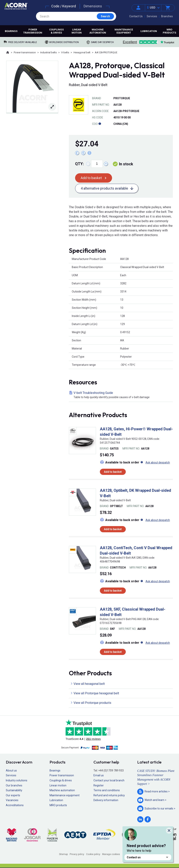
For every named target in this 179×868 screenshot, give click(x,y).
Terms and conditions (107, 790)
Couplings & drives (56, 31)
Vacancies (12, 800)
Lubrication (149, 31)
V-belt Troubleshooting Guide (122, 395)
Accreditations (15, 805)
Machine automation (98, 31)
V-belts (65, 52)
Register (99, 785)
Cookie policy (93, 854)
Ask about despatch (158, 462)
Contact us (148, 857)
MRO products (169, 31)
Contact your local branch (109, 780)
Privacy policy (77, 854)
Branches (167, 16)
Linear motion (77, 31)
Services (152, 16)
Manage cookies (111, 854)
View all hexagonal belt (89, 684)
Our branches (14, 785)
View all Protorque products (92, 703)
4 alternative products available (104, 188)
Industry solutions (17, 780)
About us (11, 771)
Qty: (79, 164)
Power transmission (33, 31)
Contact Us (136, 16)
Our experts (13, 795)
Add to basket (91, 178)
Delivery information (106, 800)
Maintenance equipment (124, 31)
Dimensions (93, 6)
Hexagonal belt (82, 52)
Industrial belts (48, 52)
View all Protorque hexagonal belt (96, 693)
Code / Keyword (64, 6)
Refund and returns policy (109, 795)
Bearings (11, 31)
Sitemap (63, 854)
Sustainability (14, 790)
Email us (99, 775)
